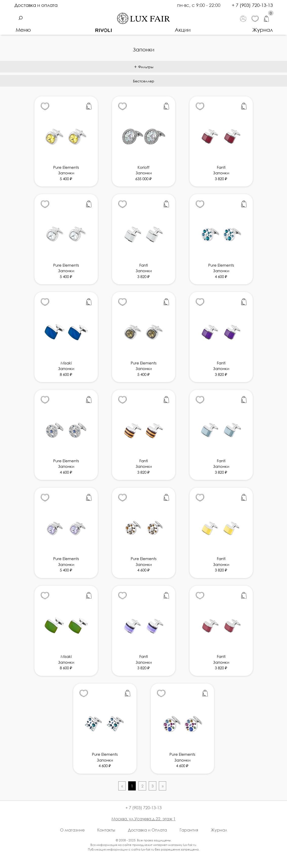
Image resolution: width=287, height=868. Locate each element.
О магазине (72, 830)
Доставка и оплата (36, 5)
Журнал (263, 30)
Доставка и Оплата (147, 830)
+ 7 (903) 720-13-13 (252, 5)
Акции (183, 30)
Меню (23, 30)
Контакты (106, 830)
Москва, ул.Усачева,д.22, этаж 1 (143, 819)
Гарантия (189, 830)
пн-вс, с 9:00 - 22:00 (199, 5)
